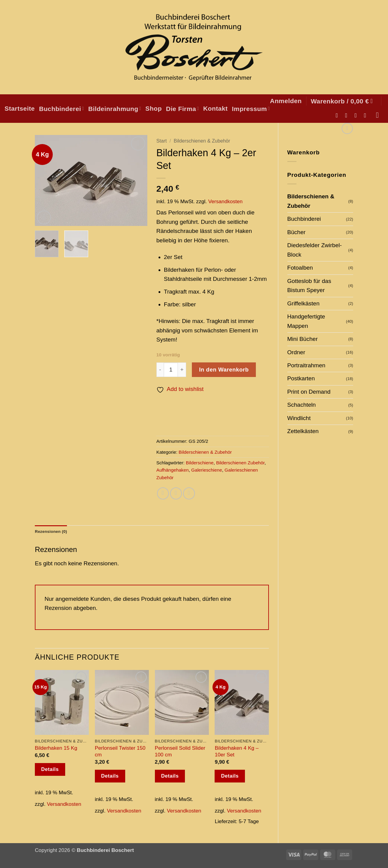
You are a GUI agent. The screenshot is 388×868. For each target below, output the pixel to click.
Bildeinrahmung (115, 109)
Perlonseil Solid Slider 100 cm (180, 752)
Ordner (296, 352)
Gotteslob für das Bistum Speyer (309, 286)
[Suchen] (380, 115)
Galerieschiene (207, 470)
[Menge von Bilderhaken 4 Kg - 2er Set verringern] (160, 370)
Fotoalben (300, 268)
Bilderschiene (200, 463)
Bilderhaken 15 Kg (56, 749)
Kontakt (215, 108)
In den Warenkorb (224, 370)
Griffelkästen (303, 303)
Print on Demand (309, 392)
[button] (286, 101)
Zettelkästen (303, 431)
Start (162, 141)
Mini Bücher (303, 339)
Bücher (296, 232)
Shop (154, 108)
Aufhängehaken (173, 470)
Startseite (20, 108)
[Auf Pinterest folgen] (367, 115)
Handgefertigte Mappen (306, 321)
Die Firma (183, 109)
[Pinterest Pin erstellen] (189, 493)
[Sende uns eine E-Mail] (358, 115)
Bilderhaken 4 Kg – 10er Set (237, 752)
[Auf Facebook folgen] (339, 115)
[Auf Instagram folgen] (348, 115)
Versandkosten (225, 201)
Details (50, 770)
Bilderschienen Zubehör (240, 463)
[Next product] (347, 128)
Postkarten (301, 378)
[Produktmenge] (171, 370)
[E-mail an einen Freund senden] (176, 493)
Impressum (251, 109)
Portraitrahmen (306, 365)
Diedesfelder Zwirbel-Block (315, 250)
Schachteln (302, 405)
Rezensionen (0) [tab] (53, 532)
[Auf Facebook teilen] (163, 493)
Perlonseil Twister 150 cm (120, 752)
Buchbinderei (62, 109)
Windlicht (299, 418)
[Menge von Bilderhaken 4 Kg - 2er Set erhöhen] (182, 370)
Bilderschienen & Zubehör (311, 201)
